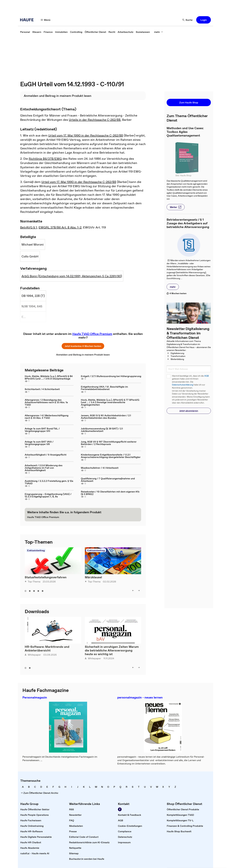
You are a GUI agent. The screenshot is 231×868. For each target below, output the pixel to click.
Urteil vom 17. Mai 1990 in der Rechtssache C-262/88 (86, 135)
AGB (207, 376)
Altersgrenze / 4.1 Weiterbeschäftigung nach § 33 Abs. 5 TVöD (47, 417)
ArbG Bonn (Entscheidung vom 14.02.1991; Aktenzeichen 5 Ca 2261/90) (72, 276)
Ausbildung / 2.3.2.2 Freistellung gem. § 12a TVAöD (49, 482)
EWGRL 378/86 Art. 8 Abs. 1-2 (60, 227)
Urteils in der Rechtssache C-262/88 (95, 120)
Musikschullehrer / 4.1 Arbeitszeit (100, 468)
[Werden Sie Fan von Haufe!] (120, 809)
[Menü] (46, 20)
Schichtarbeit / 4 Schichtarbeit (42, 389)
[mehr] (159, 32)
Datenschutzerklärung (183, 385)
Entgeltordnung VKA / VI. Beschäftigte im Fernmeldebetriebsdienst (104, 388)
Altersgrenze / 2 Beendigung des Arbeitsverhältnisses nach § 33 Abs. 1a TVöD (46, 402)
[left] (133, 591)
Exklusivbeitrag (36, 550)
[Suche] (188, 20)
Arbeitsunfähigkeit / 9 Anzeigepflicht (46, 455)
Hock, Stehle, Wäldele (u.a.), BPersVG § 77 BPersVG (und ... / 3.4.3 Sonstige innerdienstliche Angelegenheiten (110, 402)
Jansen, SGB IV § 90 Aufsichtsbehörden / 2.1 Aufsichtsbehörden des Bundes (106, 417)
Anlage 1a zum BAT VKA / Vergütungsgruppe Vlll (39, 443)
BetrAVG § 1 (29, 227)
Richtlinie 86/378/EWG (45, 159)
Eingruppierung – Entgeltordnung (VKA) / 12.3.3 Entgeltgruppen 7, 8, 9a (48, 495)
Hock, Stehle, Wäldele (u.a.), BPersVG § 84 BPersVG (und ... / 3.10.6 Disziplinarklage (49, 377)
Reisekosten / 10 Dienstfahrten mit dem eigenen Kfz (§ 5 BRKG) (110, 493)
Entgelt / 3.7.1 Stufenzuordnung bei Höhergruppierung (111, 376)
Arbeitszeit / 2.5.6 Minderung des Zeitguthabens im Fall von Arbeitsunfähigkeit (44, 468)
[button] (204, 20)
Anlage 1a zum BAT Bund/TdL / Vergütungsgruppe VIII (42, 430)
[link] (25, 32)
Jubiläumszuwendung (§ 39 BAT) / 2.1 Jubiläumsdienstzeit (102, 430)
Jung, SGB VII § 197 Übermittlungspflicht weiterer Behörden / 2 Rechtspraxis (109, 443)
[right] (139, 591)
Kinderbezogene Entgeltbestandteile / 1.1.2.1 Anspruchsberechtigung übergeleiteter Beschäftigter (111, 456)
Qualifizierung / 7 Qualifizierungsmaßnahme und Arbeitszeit (108, 480)
